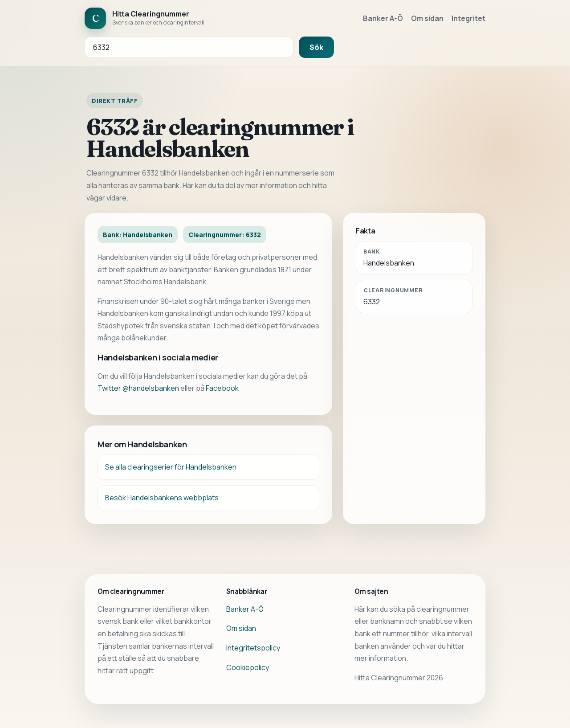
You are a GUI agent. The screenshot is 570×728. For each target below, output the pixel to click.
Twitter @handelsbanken (138, 388)
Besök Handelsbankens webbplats (162, 498)
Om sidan (427, 18)
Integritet (468, 18)
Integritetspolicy (253, 648)
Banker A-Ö (383, 18)
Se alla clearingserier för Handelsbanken (171, 467)
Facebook (222, 388)
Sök (316, 47)
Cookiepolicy (248, 667)
